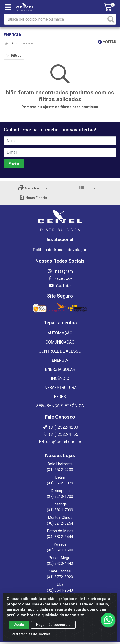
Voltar (107, 42)
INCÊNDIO (60, 378)
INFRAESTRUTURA (60, 388)
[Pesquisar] (111, 19)
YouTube (60, 286)
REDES (60, 397)
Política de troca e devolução (60, 250)
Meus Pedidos (33, 188)
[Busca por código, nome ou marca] (55, 19)
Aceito (19, 625)
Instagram (60, 271)
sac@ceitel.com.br (60, 442)
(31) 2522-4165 (60, 434)
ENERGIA (60, 360)
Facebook (60, 278)
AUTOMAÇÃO (60, 333)
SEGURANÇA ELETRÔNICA (60, 406)
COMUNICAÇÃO (60, 342)
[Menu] (8, 7)
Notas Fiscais (33, 198)
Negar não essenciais (53, 625)
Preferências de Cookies (31, 634)
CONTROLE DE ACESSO (60, 351)
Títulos (87, 188)
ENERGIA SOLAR (60, 369)
